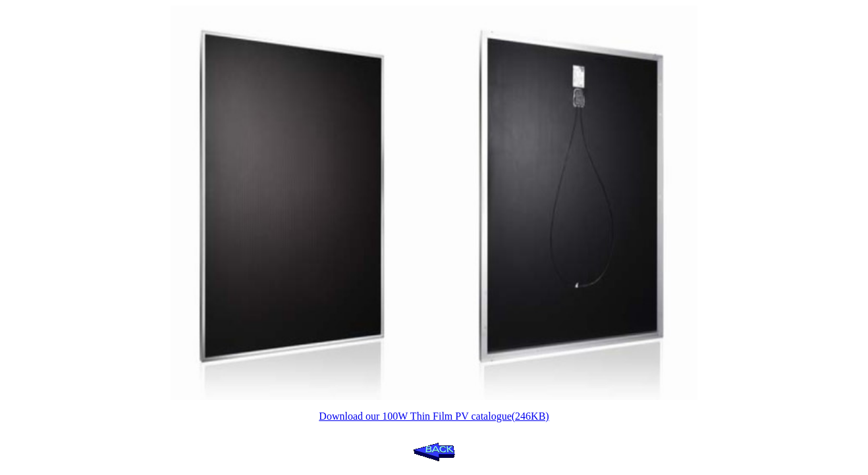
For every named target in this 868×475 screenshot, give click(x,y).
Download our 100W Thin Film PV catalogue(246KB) (434, 416)
